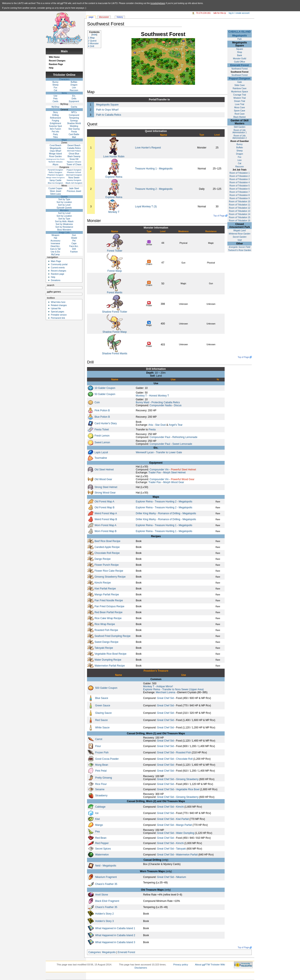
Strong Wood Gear (105, 493)
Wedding (74, 126)
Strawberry (101, 796)
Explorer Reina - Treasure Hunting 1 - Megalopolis (164, 525)
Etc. (74, 96)
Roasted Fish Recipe (106, 630)
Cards (56, 101)
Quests (64, 197)
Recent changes (58, 271)
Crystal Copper (56, 188)
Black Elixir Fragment (107, 901)
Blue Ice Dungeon (55, 183)
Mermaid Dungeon (74, 175)
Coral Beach (55, 145)
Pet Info (55, 132)
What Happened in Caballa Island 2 (115, 935)
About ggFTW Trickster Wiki (210, 965)
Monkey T (114, 212)
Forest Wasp (115, 271)
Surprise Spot (56, 126)
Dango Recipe (102, 559)
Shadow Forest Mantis (115, 353)
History (120, 17)
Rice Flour (101, 784)
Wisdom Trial (240, 98)
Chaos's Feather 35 (106, 884)
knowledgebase (158, 3)
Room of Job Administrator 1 (240, 131)
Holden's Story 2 (104, 914)
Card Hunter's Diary (106, 423)
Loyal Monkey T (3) (146, 207)
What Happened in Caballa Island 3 (115, 942)
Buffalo (240, 148)
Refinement (55, 118)
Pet (74, 241)
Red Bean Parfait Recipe (108, 612)
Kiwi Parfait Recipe (105, 589)
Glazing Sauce (103, 713)
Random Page (56, 64)
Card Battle (74, 134)
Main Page (56, 261)
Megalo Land (240, 231)
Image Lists (64, 232)
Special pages (57, 312)
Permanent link (58, 318)
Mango (99, 825)
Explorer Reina (114, 177)
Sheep (240, 151)
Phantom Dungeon (55, 175)
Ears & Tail (55, 249)
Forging (55, 121)
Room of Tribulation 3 (240, 179)
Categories (94, 952)
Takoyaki (181, 849)
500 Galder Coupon (106, 688)
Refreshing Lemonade (185, 437)
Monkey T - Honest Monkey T (152, 396)
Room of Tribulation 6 (240, 189)
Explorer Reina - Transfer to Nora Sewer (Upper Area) (173, 689)
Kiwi (97, 819)
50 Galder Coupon (105, 394)
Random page (57, 274)
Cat (240, 163)
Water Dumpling (185, 833)
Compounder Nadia (161, 405)
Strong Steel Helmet (106, 487)
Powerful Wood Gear (183, 479)
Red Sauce (101, 720)
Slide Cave (239, 85)
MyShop (56, 107)
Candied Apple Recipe (107, 547)
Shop (240, 52)
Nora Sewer (74, 178)
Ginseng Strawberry (187, 779)
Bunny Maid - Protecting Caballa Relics (158, 402)
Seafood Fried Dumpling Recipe (112, 636)
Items (64, 93)
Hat (55, 238)
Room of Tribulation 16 (240, 221)
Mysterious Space (240, 92)
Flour (98, 746)
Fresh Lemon (102, 436)
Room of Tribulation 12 (240, 208)
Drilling (56, 115)
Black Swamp (74, 156)
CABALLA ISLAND (240, 32)
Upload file (56, 308)
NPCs (74, 112)
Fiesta (152, 430)
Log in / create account (239, 13)
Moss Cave (239, 107)
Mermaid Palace (74, 151)
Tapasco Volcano (74, 162)
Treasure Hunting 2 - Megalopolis (154, 189)
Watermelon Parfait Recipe (110, 666)
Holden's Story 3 (104, 921)
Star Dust (160, 425)
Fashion (74, 252)
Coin (97, 402)
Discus (178, 405)
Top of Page (219, 216)
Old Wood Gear (103, 479)
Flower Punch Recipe (106, 565)
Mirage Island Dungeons (55, 178)
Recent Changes (57, 61)
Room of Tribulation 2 (240, 176)
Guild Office (239, 62)
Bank (240, 55)
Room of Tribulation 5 (240, 186)
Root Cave (240, 114)
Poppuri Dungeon (240, 79)
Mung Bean (102, 765)
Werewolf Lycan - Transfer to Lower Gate (159, 452)
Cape (74, 243)
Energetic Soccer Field (240, 247)
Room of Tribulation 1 (240, 173)
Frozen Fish (102, 753)
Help (51, 68)
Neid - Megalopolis (106, 866)
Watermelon (102, 855)
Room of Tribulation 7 (240, 192)
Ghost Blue (74, 154)
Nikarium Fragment (106, 877)
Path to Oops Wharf (107, 110)
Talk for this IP (220, 13)
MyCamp (55, 254)
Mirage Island (55, 154)
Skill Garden (239, 127)
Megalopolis (240, 36)
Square (239, 49)
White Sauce (102, 728)
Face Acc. (74, 246)
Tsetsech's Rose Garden (240, 250)
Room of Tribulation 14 (240, 214)
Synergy (74, 121)
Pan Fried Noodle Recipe (109, 600)
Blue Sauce (102, 698)
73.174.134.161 (203, 13)
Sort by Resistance (64, 227)
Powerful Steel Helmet (183, 470)
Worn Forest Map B (105, 531)
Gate (240, 82)
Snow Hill (74, 159)
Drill (74, 249)
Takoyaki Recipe (104, 648)
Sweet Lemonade (182, 444)
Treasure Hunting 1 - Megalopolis (154, 169)
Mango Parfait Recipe (107, 595)
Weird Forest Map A (106, 513)
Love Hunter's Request (148, 148)
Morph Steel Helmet (174, 473)
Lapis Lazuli (101, 452)
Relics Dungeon (55, 172)
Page (91, 17)
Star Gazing (74, 129)
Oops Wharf (55, 151)
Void (240, 240)
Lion (240, 160)
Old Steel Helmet (104, 470)
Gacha (74, 107)
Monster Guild (239, 59)
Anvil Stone (102, 895)
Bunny (239, 144)
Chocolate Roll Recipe (107, 553)
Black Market (240, 117)
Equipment (74, 101)
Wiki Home (54, 57)
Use (55, 96)
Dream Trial (240, 101)
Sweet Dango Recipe (106, 642)
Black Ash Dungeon (74, 183)
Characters (64, 79)
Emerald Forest (240, 65)
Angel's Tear (176, 425)
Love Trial (240, 104)
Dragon (240, 154)
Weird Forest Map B (106, 519)
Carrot (99, 739)
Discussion (104, 17)
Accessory (55, 241)
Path (240, 39)
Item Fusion (55, 129)
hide (94, 35)
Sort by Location (64, 202)
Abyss (55, 164)
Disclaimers (141, 968)
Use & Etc (55, 252)
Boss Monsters (64, 230)
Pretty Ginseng (103, 778)
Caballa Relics (74, 148)
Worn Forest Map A (105, 525)
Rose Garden (55, 156)
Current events (58, 268)
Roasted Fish (183, 753)
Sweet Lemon (102, 442)
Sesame (100, 789)
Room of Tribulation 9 (240, 198)
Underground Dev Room (55, 159)
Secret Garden (240, 237)
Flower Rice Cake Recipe (109, 571)
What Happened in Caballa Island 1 (115, 928)
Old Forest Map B (104, 507)
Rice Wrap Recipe (105, 624)
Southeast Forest (239, 75)
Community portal (59, 264)
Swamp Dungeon (74, 180)
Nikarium (181, 877)
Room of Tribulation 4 (240, 182)
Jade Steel (74, 188)
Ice (97, 813)
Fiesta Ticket (102, 430)
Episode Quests (64, 208)
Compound (74, 115)
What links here (58, 302)
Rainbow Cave (240, 88)
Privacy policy (181, 965)
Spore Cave (240, 111)
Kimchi (180, 807)
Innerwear (55, 243)
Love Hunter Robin (114, 157)
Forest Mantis (115, 292)
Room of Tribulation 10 (240, 202)
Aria (151, 425)
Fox (240, 157)
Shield (74, 238)
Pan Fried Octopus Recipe (109, 606)
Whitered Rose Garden (239, 234)
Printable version (59, 315)
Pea (97, 832)
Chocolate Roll (184, 759)
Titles (55, 137)
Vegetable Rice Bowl (188, 789)
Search (51, 285)
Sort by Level (64, 205)
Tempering (74, 118)
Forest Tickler (115, 251)
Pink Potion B (102, 410)
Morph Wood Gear (174, 482)
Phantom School (74, 172)
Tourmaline (101, 458)
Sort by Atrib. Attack (64, 221)
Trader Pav (155, 473)
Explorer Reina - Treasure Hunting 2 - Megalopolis (164, 502)
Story (55, 112)
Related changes (59, 305)
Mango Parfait (184, 825)
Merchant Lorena (165, 692)
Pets (55, 99)
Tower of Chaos (74, 164)
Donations (56, 280)
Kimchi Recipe (103, 583)
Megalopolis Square (107, 105)
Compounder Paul (160, 437)
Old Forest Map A (104, 502)
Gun (74, 235)
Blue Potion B (102, 417)
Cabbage (100, 807)
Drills (74, 99)
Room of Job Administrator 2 (240, 137)
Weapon (55, 235)
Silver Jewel (55, 191)
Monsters (64, 210)
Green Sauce (103, 706)
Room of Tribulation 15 (240, 217)
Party (55, 134)
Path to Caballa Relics (109, 115)
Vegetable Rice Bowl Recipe (110, 654)
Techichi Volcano (55, 162)
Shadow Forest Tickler (115, 312)
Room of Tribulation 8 (240, 195)
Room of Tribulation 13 (240, 211)
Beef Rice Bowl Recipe (107, 541)
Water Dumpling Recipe (108, 660)
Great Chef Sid (165, 698)
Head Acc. (55, 246)
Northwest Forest (239, 69)
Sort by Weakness (64, 224)
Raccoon (240, 167)
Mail (74, 137)
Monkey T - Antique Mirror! (158, 686)
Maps (64, 140)
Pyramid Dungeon (55, 170)
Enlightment (55, 123)
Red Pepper (102, 843)
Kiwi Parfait (182, 819)
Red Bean (101, 838)
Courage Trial (239, 95)
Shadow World (74, 123)
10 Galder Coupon (105, 388)
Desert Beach (74, 145)
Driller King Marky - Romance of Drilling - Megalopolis (166, 513)
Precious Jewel (74, 191)
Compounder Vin (159, 470)
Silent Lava (55, 194)
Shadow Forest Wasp (115, 332)
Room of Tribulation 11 (240, 205)
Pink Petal (101, 771)
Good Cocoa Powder (107, 759)
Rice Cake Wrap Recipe (108, 618)
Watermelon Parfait (187, 855)
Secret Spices (103, 849)
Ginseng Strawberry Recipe (110, 577)
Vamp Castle (56, 180)
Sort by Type (64, 199)
